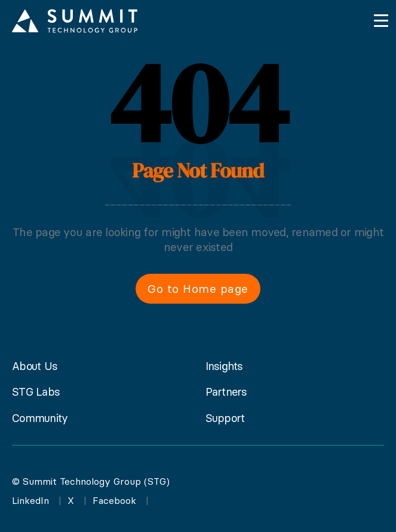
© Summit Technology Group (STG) (91, 481)
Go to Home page (198, 289)
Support (225, 418)
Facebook (114, 500)
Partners (226, 392)
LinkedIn (30, 500)
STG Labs (36, 392)
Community (40, 418)
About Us (35, 366)
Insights (224, 366)
